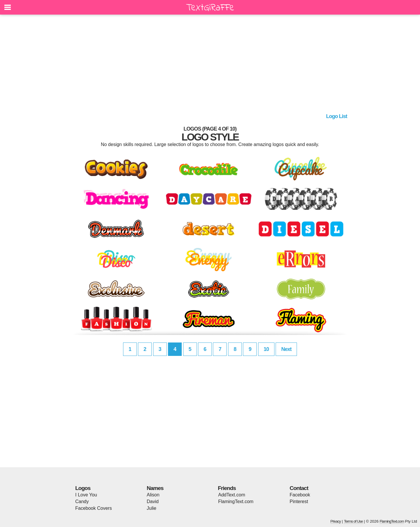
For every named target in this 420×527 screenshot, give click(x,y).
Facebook (300, 495)
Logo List (337, 116)
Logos (83, 488)
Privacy (336, 521)
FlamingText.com (236, 501)
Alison (153, 495)
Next (286, 349)
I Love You (86, 495)
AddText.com (232, 495)
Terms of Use (353, 521)
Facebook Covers (93, 508)
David (153, 501)
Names (155, 488)
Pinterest (299, 501)
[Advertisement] (210, 66)
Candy (82, 501)
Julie (152, 508)
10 (266, 349)
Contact (299, 488)
